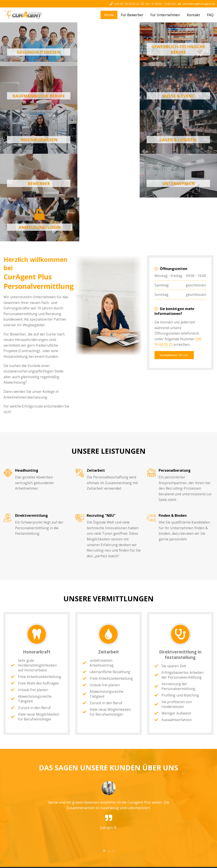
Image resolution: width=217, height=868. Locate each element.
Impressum (66, 862)
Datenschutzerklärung (93, 862)
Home (109, 15)
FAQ (210, 15)
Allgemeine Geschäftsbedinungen (136, 862)
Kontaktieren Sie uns (174, 267)
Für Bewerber (132, 15)
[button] (104, 763)
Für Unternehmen (165, 15)
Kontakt (193, 15)
